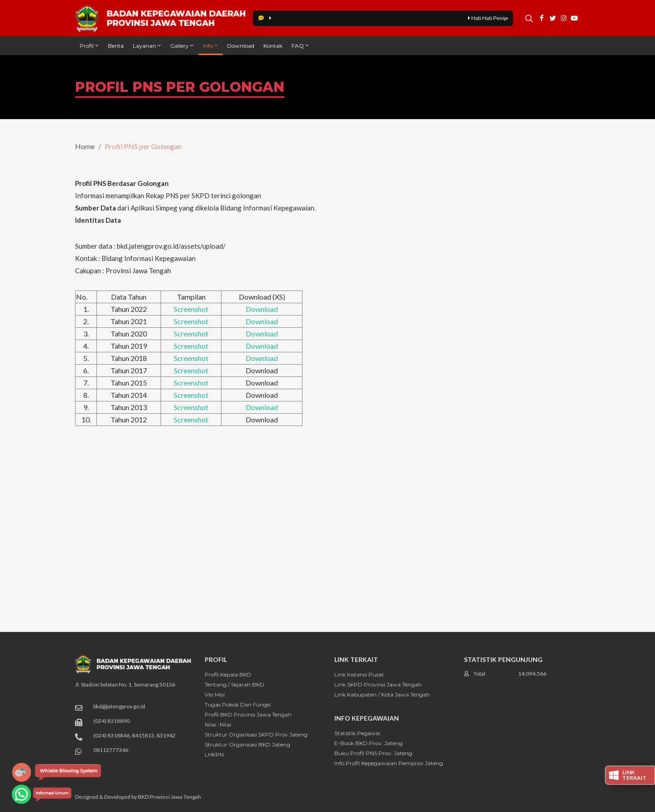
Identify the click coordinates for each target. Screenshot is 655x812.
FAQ (300, 45)
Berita (116, 46)
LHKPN (214, 754)
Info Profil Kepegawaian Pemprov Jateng (389, 763)
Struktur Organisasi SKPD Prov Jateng (256, 734)
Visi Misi (215, 694)
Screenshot (191, 309)
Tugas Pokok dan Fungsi (238, 704)
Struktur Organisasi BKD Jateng (247, 744)
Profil (89, 45)
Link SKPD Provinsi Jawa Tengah (378, 684)
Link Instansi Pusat (359, 674)
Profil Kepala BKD (228, 674)
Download (241, 46)
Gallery (182, 45)
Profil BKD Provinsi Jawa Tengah (248, 714)
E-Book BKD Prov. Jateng (368, 743)
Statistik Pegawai (357, 733)
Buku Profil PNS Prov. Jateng (373, 753)
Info (210, 45)
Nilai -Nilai (218, 724)
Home (85, 146)
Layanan (147, 45)
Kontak (273, 46)
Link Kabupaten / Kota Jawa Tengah (382, 694)
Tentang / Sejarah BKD (234, 684)
